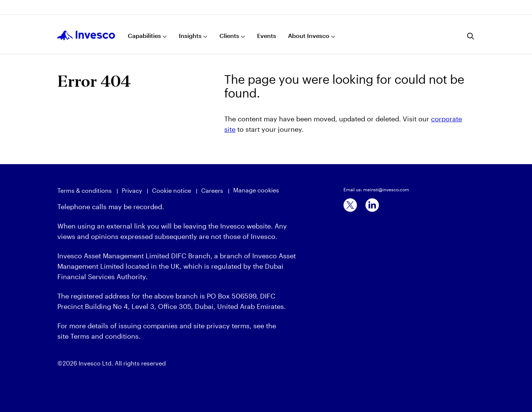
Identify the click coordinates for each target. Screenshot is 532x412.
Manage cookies (256, 190)
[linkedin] (372, 205)
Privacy (132, 190)
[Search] (471, 36)
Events (267, 36)
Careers (212, 190)
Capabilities (144, 36)
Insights (190, 36)
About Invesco (309, 36)
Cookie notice (172, 190)
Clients (229, 36)
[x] (350, 205)
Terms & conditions (85, 190)
